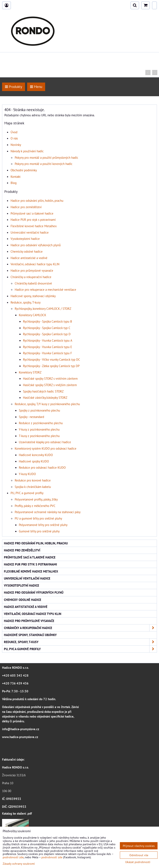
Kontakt (16, 176)
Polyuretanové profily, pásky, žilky (36, 499)
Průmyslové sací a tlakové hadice (32, 213)
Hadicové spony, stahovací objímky (33, 296)
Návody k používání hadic (27, 151)
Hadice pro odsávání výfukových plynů (36, 245)
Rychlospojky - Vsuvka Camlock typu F (48, 353)
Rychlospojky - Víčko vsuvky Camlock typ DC (52, 359)
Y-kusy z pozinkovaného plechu (39, 429)
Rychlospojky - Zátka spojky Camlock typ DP (51, 366)
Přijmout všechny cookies (139, 846)
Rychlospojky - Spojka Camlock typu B (48, 321)
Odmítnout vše (139, 855)
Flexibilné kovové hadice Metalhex (34, 226)
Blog (14, 183)
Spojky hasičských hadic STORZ (43, 391)
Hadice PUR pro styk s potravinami (33, 220)
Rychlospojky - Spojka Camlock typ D (47, 334)
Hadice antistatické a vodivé (29, 258)
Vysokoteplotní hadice (25, 239)
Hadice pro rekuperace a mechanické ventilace (45, 289)
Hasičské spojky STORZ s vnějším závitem (50, 385)
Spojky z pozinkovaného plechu (39, 410)
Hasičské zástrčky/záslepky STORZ (45, 397)
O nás (14, 138)
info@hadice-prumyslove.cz (21, 729)
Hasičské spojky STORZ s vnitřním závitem (50, 378)
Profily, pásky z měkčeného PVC (35, 506)
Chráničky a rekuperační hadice (31, 277)
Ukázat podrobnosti (138, 862)
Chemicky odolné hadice (27, 251)
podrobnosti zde (13, 857)
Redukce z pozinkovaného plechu (41, 423)
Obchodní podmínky (24, 170)
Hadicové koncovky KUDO (36, 455)
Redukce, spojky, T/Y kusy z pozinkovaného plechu (47, 404)
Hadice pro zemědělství (26, 207)
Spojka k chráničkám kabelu (33, 487)
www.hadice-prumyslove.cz (20, 737)
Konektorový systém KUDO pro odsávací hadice (46, 448)
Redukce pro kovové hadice (33, 480)
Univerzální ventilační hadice (30, 232)
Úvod (14, 132)
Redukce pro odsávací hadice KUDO (42, 467)
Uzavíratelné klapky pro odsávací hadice (45, 442)
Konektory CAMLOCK (33, 315)
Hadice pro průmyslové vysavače (32, 270)
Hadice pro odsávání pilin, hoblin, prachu (37, 200)
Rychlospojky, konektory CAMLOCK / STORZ (43, 309)
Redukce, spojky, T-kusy (26, 302)
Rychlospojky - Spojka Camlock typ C (47, 328)
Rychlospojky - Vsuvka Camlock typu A (48, 340)
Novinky (16, 145)
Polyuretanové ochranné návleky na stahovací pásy (48, 512)
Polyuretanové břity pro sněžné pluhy (43, 525)
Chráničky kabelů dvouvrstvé (33, 283)
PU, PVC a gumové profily (27, 493)
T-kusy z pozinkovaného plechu (39, 436)
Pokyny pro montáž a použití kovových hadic (44, 164)
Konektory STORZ (30, 372)
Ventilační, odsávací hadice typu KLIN (35, 264)
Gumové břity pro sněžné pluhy (39, 531)
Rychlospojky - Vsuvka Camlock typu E (48, 347)
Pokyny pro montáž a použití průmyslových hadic (46, 157)
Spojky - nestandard (31, 417)
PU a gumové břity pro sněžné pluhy (38, 518)
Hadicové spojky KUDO (34, 461)
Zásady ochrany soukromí (19, 864)
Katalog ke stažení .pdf (17, 813)
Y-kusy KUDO (27, 474)
